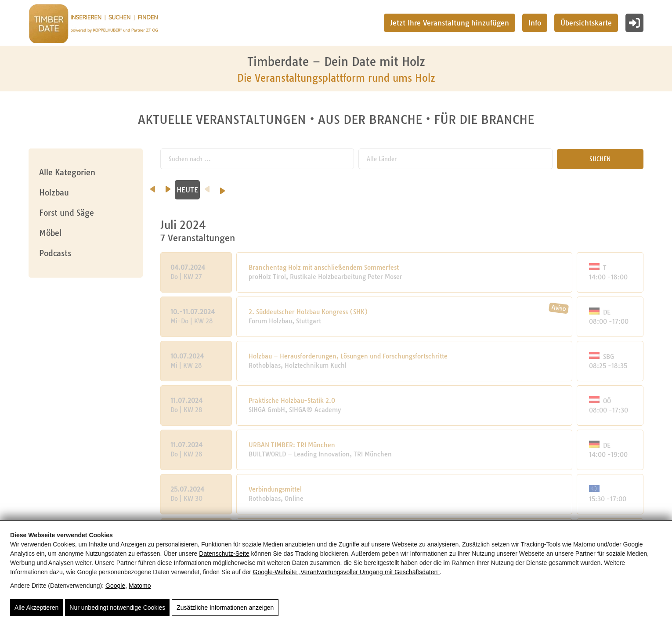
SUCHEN (601, 159)
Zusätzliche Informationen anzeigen (225, 608)
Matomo (140, 586)
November (468, 190)
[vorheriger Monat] (153, 186)
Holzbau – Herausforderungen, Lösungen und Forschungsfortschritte (349, 356)
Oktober (400, 190)
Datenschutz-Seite (224, 554)
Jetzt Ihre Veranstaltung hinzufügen (450, 23)
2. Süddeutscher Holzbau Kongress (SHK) (309, 312)
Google (115, 586)
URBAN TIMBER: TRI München (292, 445)
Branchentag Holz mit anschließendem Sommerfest (324, 268)
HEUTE (530, 190)
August (263, 190)
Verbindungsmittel (276, 489)
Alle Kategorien (67, 172)
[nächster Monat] (511, 186)
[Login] (634, 23)
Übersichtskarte (586, 23)
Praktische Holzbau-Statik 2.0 (292, 401)
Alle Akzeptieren (36, 608)
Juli (194, 190)
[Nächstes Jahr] (652, 188)
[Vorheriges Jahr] (550, 186)
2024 (602, 190)
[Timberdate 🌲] (93, 25)
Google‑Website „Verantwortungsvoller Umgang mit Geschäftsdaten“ (346, 572)
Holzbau (54, 193)
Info (535, 23)
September (331, 190)
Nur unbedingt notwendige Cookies (117, 608)
